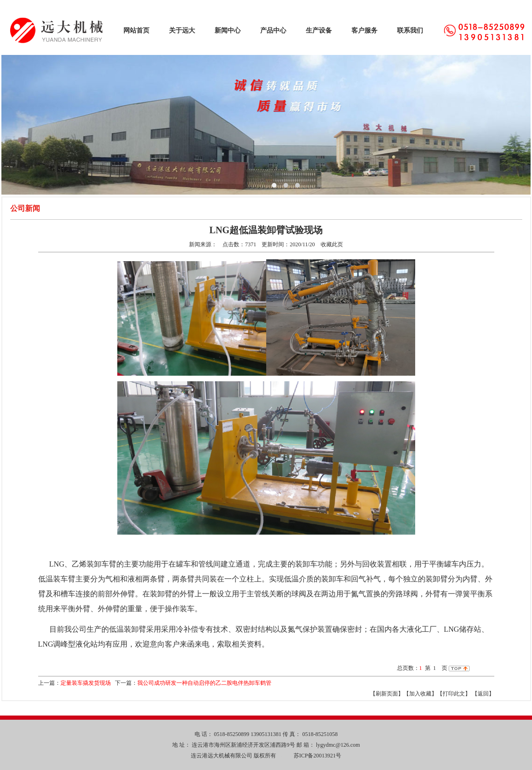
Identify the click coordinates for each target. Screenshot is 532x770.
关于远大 (182, 30)
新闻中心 (228, 30)
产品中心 (273, 30)
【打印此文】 (454, 694)
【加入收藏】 (420, 694)
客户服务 (364, 30)
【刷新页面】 (387, 694)
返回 (483, 694)
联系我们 (410, 30)
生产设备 (319, 30)
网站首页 (136, 30)
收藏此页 (332, 244)
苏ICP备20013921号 (317, 756)
